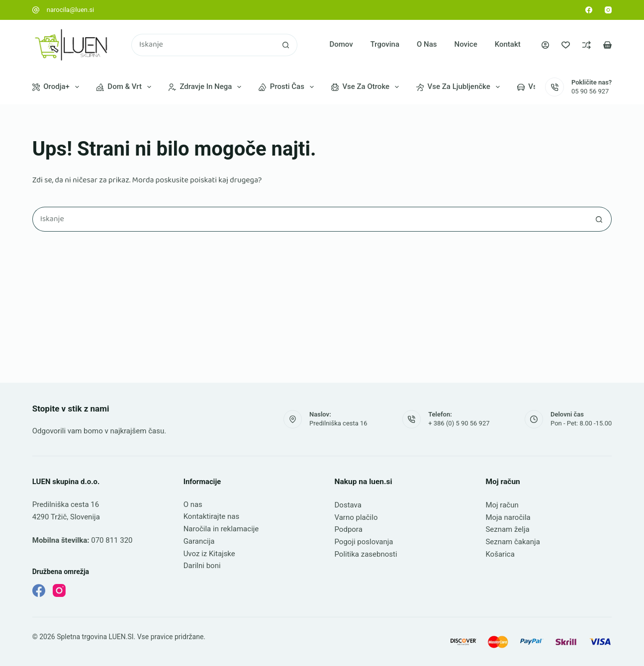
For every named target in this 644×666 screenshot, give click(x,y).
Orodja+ (58, 87)
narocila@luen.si (71, 10)
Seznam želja (507, 529)
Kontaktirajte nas (212, 516)
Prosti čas (288, 87)
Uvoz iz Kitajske (209, 554)
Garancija (199, 541)
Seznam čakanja (512, 542)
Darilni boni (202, 566)
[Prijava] (545, 45)
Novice (466, 44)
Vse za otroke (367, 87)
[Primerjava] (587, 45)
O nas (427, 44)
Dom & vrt (126, 87)
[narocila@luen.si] (36, 10)
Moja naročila (508, 517)
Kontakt (508, 44)
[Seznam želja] (566, 45)
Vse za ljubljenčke (460, 87)
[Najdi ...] (203, 45)
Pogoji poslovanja (364, 542)
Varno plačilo (356, 517)
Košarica (500, 554)
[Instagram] (608, 10)
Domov (341, 44)
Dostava (348, 505)
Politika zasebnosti (366, 554)
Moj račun (502, 505)
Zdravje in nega (207, 87)
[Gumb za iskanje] (286, 45)
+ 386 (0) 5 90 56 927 (459, 423)
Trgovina (385, 44)
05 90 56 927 (590, 91)
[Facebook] (589, 10)
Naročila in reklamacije (221, 529)
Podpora (349, 529)
